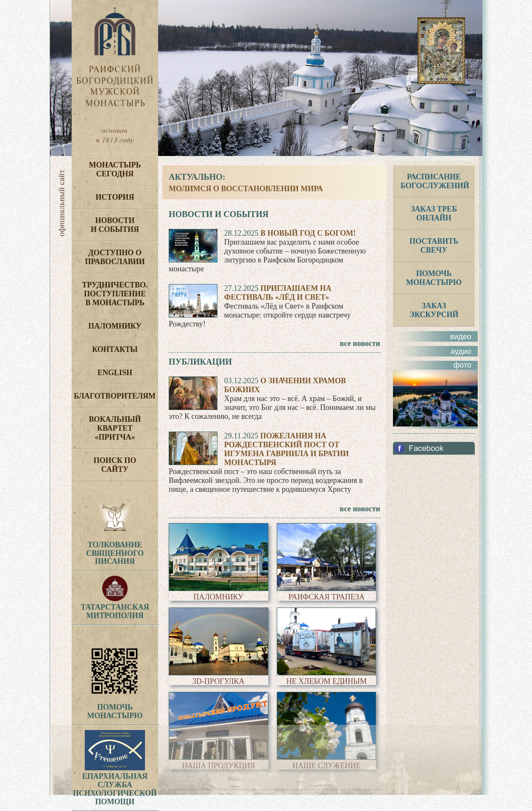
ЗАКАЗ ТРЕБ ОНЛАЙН (434, 213)
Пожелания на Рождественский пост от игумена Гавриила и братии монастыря (287, 449)
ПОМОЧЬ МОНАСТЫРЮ (434, 278)
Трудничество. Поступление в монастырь (115, 294)
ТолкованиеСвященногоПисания (115, 553)
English (115, 373)
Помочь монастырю (115, 708)
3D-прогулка (219, 681)
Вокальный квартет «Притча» (115, 428)
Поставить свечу (434, 246)
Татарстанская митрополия (115, 607)
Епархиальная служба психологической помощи (115, 785)
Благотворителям (115, 396)
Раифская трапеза (327, 597)
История (115, 197)
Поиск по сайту (115, 465)
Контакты (115, 349)
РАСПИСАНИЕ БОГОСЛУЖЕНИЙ (435, 181)
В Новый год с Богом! (308, 233)
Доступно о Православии (115, 257)
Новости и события (115, 225)
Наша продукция (218, 766)
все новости (360, 343)
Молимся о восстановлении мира (246, 189)
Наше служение (326, 766)
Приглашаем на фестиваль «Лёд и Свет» (278, 293)
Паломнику (115, 326)
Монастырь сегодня (115, 169)
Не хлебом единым (327, 681)
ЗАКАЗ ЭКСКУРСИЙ (434, 310)
